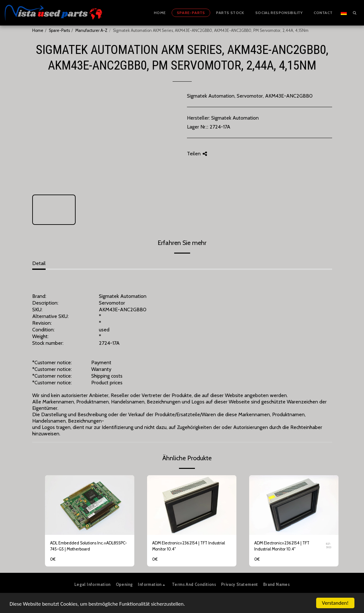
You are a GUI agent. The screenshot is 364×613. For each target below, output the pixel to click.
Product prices (107, 383)
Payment (101, 362)
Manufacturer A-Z (91, 30)
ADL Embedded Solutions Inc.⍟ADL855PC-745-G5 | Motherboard (89, 546)
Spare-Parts (59, 30)
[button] (354, 13)
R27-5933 (329, 546)
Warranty (101, 369)
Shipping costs (107, 376)
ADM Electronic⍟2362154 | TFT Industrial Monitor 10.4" (189, 546)
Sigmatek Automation (235, 118)
